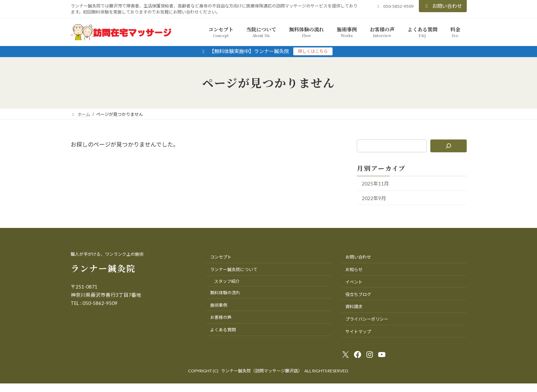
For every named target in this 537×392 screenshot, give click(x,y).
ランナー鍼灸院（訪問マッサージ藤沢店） (262, 371)
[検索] (448, 146)
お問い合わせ (443, 6)
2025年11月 (375, 184)
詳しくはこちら (313, 51)
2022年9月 (374, 198)
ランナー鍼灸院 (103, 268)
